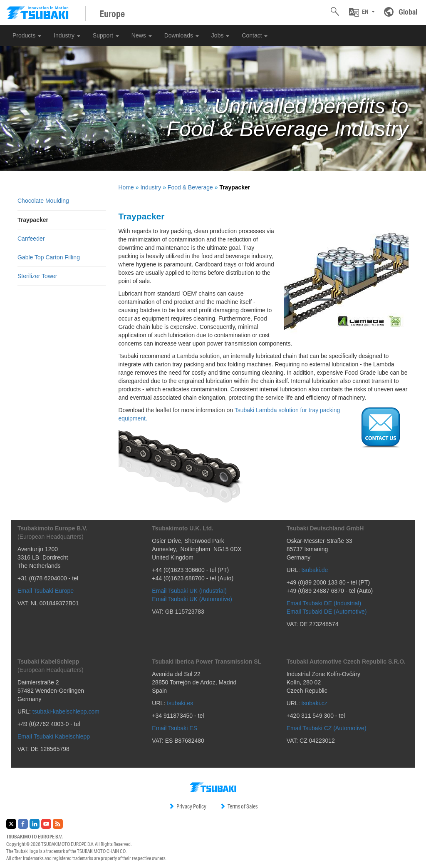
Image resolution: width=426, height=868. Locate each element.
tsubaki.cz (314, 703)
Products (27, 35)
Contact (255, 35)
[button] (362, 12)
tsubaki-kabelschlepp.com (66, 711)
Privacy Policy (187, 806)
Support (106, 35)
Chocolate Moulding (43, 201)
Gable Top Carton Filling (49, 257)
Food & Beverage (190, 187)
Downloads (182, 35)
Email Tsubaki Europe (46, 591)
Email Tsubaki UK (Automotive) (192, 599)
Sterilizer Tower (37, 276)
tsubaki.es (180, 703)
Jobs (220, 35)
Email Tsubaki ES (175, 728)
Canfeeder (31, 239)
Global (408, 12)
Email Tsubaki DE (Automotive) (327, 612)
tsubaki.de (315, 570)
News (142, 35)
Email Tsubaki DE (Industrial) (324, 603)
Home (126, 187)
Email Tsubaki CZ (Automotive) (327, 728)
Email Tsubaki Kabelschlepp (54, 736)
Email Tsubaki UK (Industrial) (189, 591)
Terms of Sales (239, 806)
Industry (67, 35)
